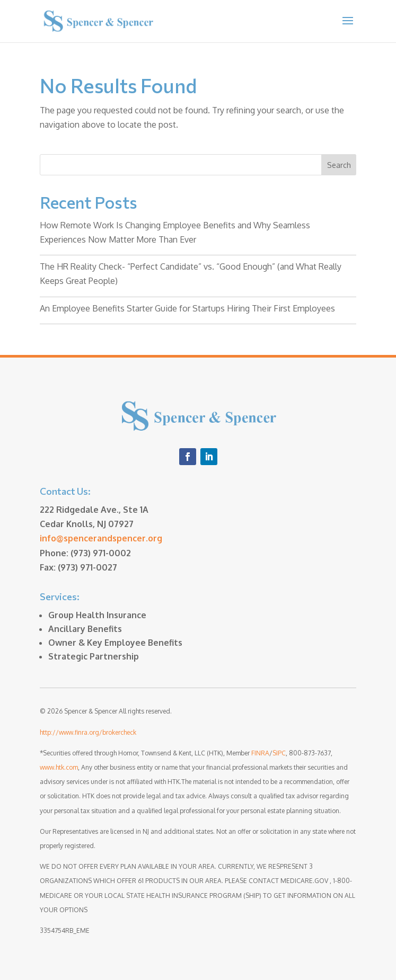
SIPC (279, 753)
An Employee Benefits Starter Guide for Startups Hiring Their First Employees (187, 308)
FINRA (260, 753)
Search (339, 165)
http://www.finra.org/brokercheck (88, 732)
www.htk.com (59, 767)
